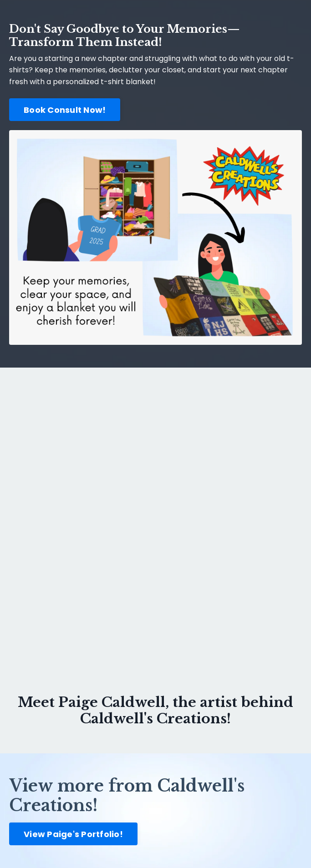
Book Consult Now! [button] (65, 110)
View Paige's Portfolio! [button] (73, 834)
